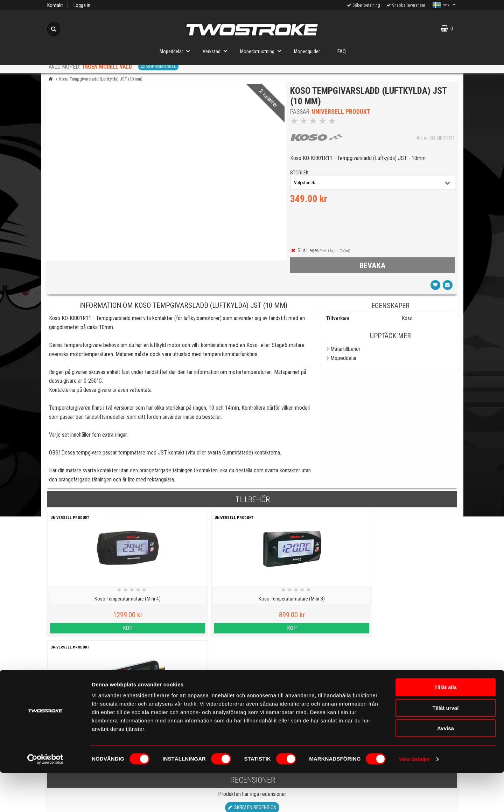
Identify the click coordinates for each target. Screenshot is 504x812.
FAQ (342, 52)
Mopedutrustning (263, 51)
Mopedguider (307, 52)
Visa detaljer (415, 798)
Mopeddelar (177, 51)
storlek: (301, 175)
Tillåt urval (446, 747)
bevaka (373, 267)
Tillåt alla (446, 726)
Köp (97, 631)
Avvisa (446, 767)
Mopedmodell (158, 67)
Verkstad (217, 51)
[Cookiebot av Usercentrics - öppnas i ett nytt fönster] (45, 798)
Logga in (82, 5)
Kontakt (55, 5)
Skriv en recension (252, 682)
